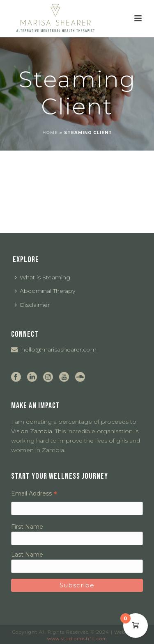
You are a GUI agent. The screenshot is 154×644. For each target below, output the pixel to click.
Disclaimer (32, 305)
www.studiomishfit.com (77, 639)
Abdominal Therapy (45, 291)
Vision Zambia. (32, 431)
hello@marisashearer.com (59, 349)
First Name (27, 527)
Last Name (27, 555)
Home (50, 133)
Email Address (34, 493)
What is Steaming (43, 277)
